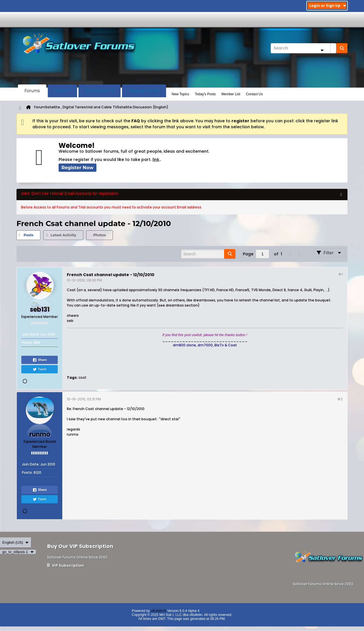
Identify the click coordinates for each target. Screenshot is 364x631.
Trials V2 (62, 91)
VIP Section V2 (100, 91)
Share (40, 360)
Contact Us (254, 94)
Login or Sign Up (328, 6)
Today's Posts (205, 94)
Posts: (27, 343)
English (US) (15, 542)
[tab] (28, 235)
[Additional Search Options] (322, 50)
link (156, 160)
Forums (32, 91)
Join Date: (31, 334)
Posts (28, 235)
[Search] (303, 48)
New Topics (180, 94)
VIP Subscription (66, 565)
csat (82, 377)
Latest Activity (63, 235)
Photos (100, 235)
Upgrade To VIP (144, 91)
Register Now (77, 168)
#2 (340, 399)
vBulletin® (158, 611)
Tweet (39, 369)
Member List (231, 94)
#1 (340, 274)
